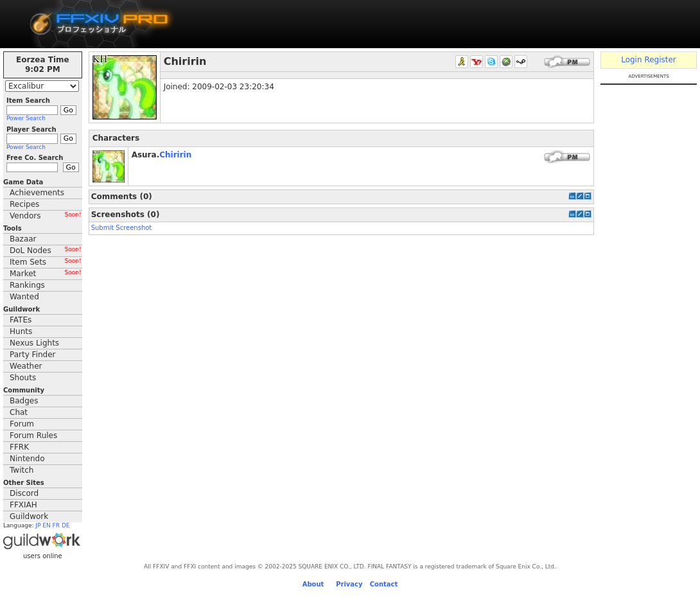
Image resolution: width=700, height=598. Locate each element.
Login (631, 60)
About (313, 584)
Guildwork (29, 516)
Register (660, 60)
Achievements (37, 193)
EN (46, 525)
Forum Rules (33, 435)
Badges (24, 401)
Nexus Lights (34, 343)
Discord (24, 493)
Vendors (46, 216)
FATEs (21, 320)
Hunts (21, 331)
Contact (384, 584)
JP (38, 525)
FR (56, 525)
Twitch (22, 470)
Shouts (23, 378)
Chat (19, 412)
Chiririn (175, 155)
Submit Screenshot (122, 228)
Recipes (24, 204)
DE (66, 525)
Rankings (27, 285)
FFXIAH (23, 505)
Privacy (349, 584)
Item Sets (46, 262)
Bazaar (23, 239)
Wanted (24, 297)
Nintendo (27, 459)
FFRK (19, 447)
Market (46, 274)
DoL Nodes (46, 251)
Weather (26, 366)
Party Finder (33, 355)
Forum (22, 424)
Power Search (26, 118)
